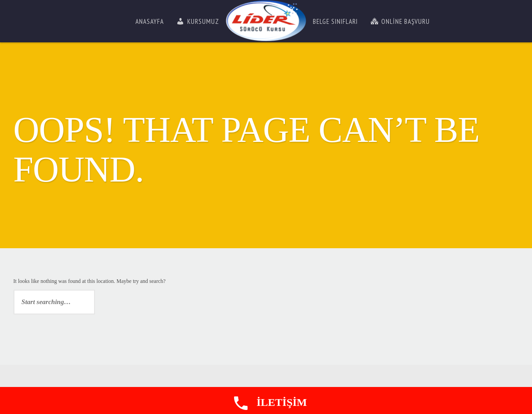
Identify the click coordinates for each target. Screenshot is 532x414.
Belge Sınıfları (335, 21)
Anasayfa (150, 21)
